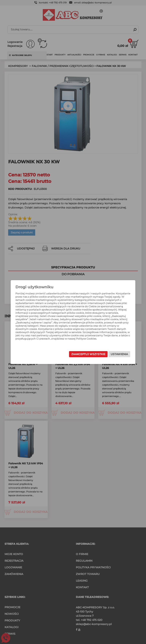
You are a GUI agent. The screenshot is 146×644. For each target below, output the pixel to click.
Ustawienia (115, 354)
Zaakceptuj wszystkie (84, 354)
